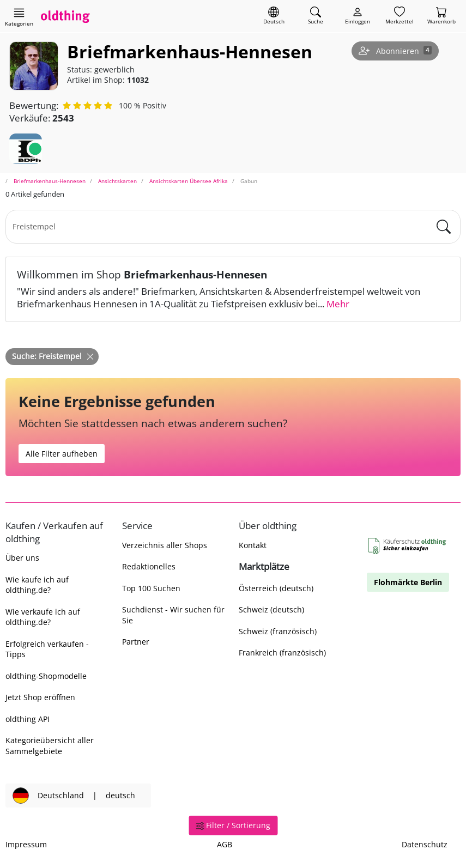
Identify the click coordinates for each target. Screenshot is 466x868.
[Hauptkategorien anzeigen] (19, 17)
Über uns (22, 558)
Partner (136, 642)
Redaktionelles (149, 566)
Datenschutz (425, 844)
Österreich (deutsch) (276, 588)
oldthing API (28, 719)
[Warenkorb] (441, 16)
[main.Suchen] (444, 227)
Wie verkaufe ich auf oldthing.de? (43, 617)
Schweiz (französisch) (278, 631)
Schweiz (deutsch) (271, 609)
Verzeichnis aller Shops (165, 545)
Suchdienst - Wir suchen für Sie (173, 615)
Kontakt (253, 545)
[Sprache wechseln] (274, 16)
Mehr (338, 304)
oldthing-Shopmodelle (46, 676)
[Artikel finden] (316, 16)
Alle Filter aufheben (62, 454)
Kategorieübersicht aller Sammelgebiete (50, 745)
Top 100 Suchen (151, 588)
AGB (225, 844)
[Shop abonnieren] (395, 51)
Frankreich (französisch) (282, 652)
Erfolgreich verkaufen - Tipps (47, 649)
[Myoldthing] (358, 16)
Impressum (26, 844)
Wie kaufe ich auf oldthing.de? (37, 585)
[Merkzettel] (400, 16)
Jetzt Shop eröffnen (40, 697)
